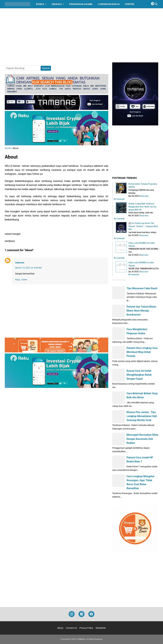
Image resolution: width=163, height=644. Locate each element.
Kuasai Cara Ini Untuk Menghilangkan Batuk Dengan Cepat (139, 375)
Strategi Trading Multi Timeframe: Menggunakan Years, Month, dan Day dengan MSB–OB (142, 207)
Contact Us (71, 628)
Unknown (20, 263)
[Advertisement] (81, 35)
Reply (18, 280)
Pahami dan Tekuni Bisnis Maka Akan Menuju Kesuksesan (141, 311)
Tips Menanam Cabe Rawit (142, 288)
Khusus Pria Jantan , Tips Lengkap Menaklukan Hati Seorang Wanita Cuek (142, 416)
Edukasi (57, 4)
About (60, 628)
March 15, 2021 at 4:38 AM (28, 268)
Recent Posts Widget (119, 280)
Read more (144, 196)
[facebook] (91, 614)
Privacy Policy (86, 628)
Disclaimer (101, 628)
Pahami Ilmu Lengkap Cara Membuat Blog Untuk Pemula (142, 352)
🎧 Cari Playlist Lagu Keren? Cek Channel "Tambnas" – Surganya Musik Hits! (143, 226)
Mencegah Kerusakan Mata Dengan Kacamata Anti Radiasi (142, 439)
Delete (24, 280)
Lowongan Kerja (109, 4)
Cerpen (130, 4)
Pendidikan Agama (81, 4)
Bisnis (40, 4)
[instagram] (72, 614)
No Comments (119, 199)
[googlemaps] (81, 614)
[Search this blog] (156, 4)
